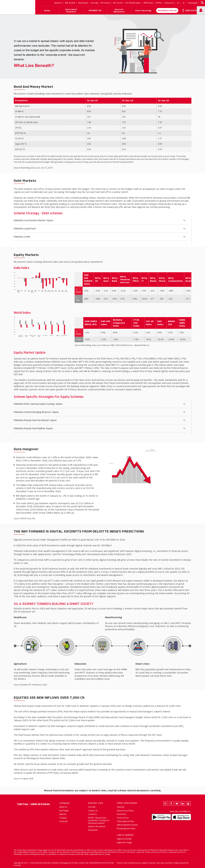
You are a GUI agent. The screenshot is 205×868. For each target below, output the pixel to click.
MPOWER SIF (95, 10)
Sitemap (120, 807)
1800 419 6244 (191, 10)
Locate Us (92, 814)
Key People (64, 811)
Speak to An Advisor (97, 826)
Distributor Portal (167, 10)
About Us (63, 807)
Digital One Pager (124, 842)
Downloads (93, 830)
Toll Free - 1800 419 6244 (33, 804)
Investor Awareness (119, 10)
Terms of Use (123, 818)
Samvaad (64, 821)
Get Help (92, 807)
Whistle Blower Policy (126, 829)
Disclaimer (121, 814)
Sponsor (63, 814)
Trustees (63, 818)
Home (47, 10)
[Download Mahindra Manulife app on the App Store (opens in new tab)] (181, 817)
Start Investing (143, 10)
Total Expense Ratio (125, 821)
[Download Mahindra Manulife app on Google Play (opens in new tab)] (161, 817)
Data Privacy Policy (125, 811)
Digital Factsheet (124, 839)
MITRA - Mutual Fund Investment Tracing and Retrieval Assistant (98, 821)
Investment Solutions (71, 10)
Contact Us (93, 811)
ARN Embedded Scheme (127, 825)
